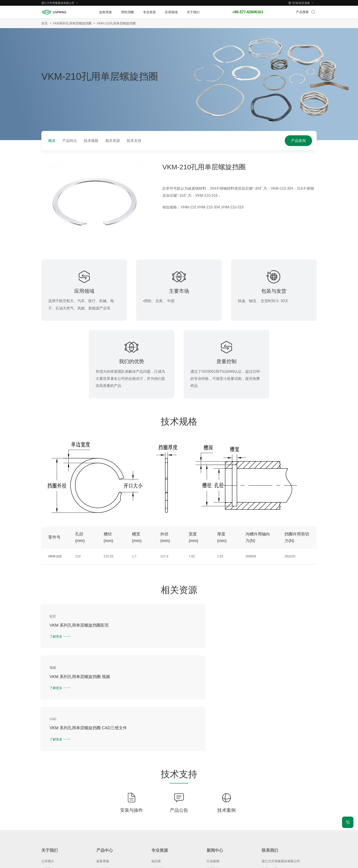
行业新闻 (213, 767)
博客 (210, 783)
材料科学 (158, 775)
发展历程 (48, 775)
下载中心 (158, 799)
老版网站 (259, 863)
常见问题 (48, 808)
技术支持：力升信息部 (284, 863)
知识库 (156, 767)
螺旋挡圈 (103, 775)
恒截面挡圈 (104, 783)
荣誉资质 (48, 783)
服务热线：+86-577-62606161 (283, 791)
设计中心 (158, 791)
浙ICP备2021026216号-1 (166, 863)
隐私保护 (192, 863)
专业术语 (158, 783)
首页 (45, 23)
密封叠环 (103, 791)
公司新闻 (213, 775)
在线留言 (268, 783)
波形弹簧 (103, 767)
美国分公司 (270, 775)
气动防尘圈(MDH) (109, 799)
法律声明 (209, 863)
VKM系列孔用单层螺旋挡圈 (72, 23)
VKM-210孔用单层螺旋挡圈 (116, 23)
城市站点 (242, 863)
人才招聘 (48, 799)
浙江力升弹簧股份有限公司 (281, 767)
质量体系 (48, 791)
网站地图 (226, 863)
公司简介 (48, 767)
